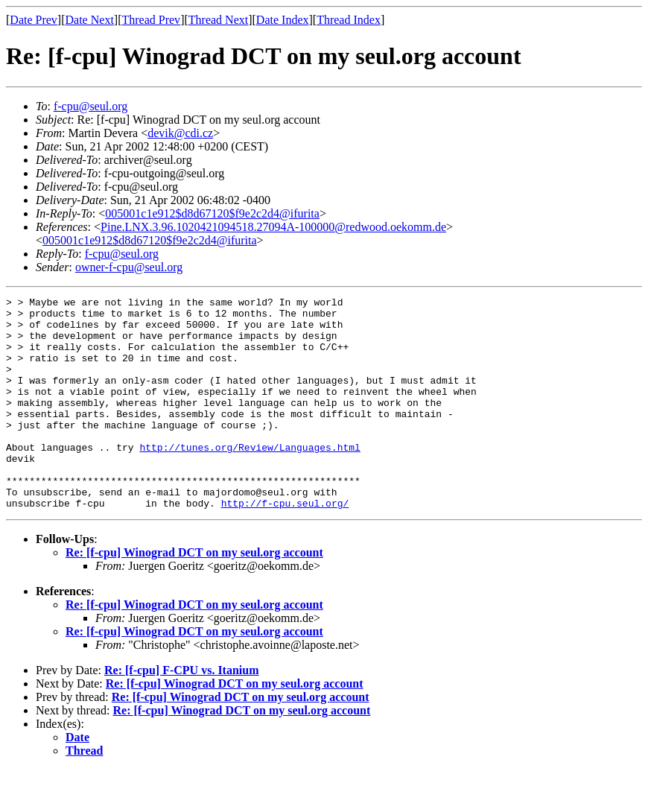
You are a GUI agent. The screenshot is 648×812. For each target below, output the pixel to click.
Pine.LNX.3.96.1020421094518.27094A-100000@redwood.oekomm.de (273, 227)
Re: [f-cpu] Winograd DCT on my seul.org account (194, 595)
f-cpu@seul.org (90, 106)
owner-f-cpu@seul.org (129, 267)
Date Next (90, 20)
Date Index (283, 20)
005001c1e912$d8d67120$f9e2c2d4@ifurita (212, 213)
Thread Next (218, 20)
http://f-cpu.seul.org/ (285, 545)
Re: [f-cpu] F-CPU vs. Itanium (182, 713)
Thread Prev (151, 20)
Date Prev (34, 20)
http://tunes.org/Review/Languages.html (250, 478)
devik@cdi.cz (180, 133)
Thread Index (349, 20)
